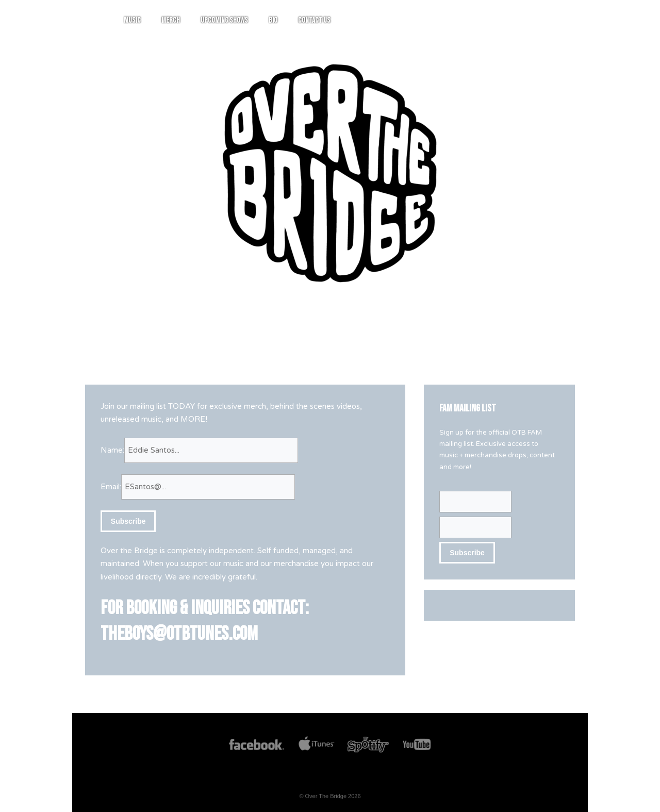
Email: (111, 487)
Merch (294, 20)
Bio (396, 20)
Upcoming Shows (348, 20)
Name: (112, 450)
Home (216, 21)
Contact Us (438, 20)
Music (255, 20)
